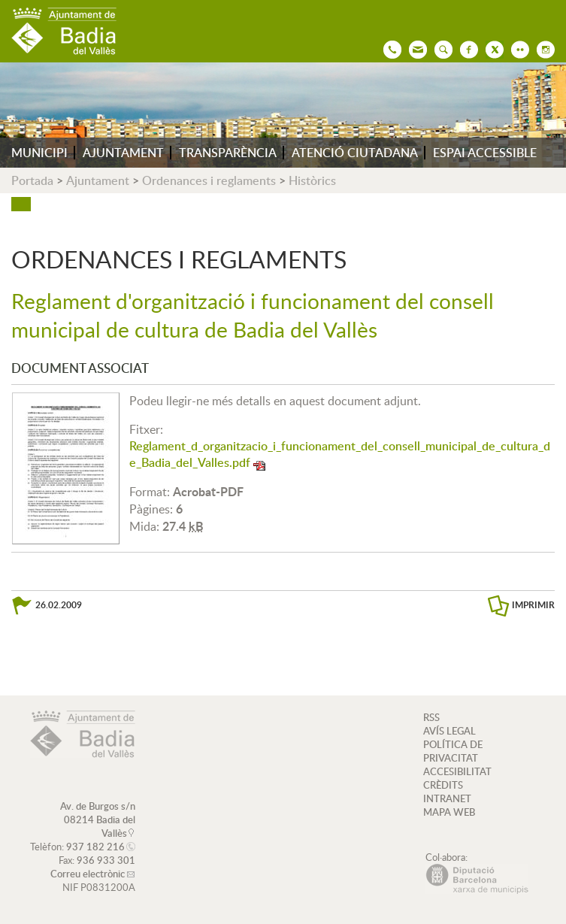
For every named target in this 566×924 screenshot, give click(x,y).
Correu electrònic (88, 874)
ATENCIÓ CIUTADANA (355, 153)
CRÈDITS (443, 785)
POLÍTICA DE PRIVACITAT (453, 751)
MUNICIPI (39, 153)
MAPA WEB (449, 812)
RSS (431, 717)
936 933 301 (106, 860)
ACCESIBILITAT (457, 771)
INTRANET (447, 798)
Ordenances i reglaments (209, 180)
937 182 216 (95, 847)
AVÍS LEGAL (449, 731)
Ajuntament (98, 180)
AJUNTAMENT (123, 153)
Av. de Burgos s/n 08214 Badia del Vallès (98, 819)
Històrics (312, 180)
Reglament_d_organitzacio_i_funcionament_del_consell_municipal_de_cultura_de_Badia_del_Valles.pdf (340, 454)
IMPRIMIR (533, 605)
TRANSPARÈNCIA (228, 153)
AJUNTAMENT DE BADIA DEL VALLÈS (64, 31)
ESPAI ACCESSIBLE (485, 153)
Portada (32, 180)
